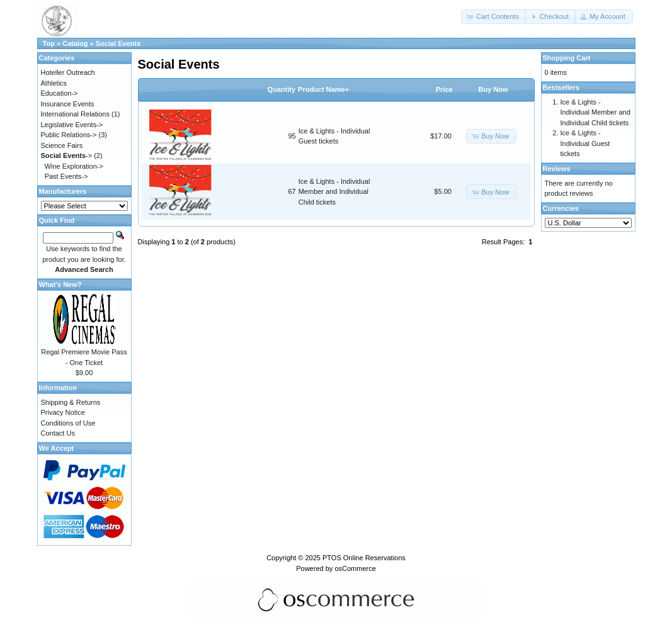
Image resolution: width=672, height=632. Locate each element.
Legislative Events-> (72, 125)
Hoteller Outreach (68, 72)
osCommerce (355, 568)
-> (67, 155)
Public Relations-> (69, 135)
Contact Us (58, 433)
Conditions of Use (68, 423)
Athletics (54, 83)
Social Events (118, 43)
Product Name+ (323, 89)
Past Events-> (66, 176)
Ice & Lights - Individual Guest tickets (585, 143)
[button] (494, 17)
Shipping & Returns (71, 402)
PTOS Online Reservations (364, 558)
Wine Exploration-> (74, 166)
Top (49, 43)
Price (444, 89)
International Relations (75, 114)
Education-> (60, 93)
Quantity (281, 89)
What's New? (60, 285)
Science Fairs (62, 145)
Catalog (75, 43)
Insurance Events (68, 104)
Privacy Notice (63, 412)
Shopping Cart (567, 58)
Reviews (557, 169)
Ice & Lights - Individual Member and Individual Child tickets (334, 192)
